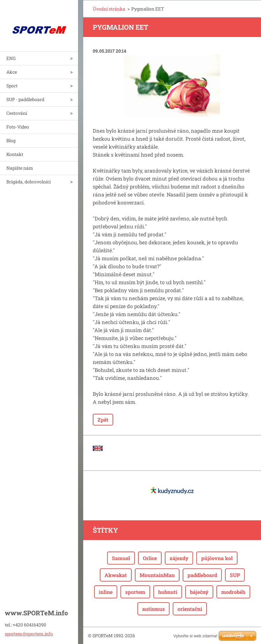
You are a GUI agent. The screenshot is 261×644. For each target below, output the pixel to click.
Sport (12, 86)
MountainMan (157, 575)
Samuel (121, 558)
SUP (235, 575)
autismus (153, 609)
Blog (11, 141)
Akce (12, 72)
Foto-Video (18, 127)
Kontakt (15, 154)
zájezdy (179, 558)
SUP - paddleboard (25, 99)
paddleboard (202, 575)
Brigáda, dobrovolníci (29, 182)
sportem (135, 592)
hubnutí (168, 592)
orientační (190, 609)
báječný (199, 592)
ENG (11, 58)
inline (106, 592)
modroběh (233, 592)
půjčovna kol (217, 558)
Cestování (17, 113)
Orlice (150, 558)
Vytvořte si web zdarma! (195, 636)
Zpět (103, 420)
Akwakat (116, 575)
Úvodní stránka (109, 9)
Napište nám (20, 168)
